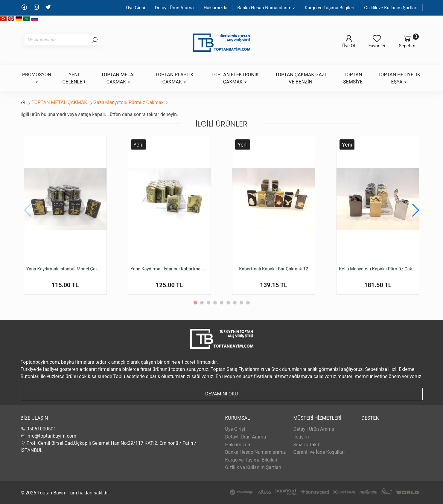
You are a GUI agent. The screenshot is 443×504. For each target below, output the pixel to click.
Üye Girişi (136, 8)
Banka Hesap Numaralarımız (266, 8)
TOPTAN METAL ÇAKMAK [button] (118, 78)
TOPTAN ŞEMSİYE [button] (353, 78)
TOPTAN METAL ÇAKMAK (60, 102)
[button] (416, 210)
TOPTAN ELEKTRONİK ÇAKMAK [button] (235, 78)
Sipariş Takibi (308, 445)
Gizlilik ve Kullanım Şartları (391, 8)
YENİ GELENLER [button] (74, 78)
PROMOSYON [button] (37, 78)
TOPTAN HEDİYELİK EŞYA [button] (399, 78)
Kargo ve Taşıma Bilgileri (330, 8)
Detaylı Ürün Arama (174, 8)
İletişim (301, 437)
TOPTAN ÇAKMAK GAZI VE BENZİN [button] (301, 78)
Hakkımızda (216, 8)
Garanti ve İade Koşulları (319, 452)
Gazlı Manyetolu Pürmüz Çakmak (128, 102)
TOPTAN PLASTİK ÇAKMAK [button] (174, 78)
